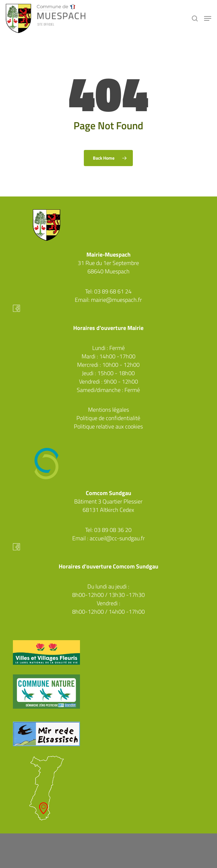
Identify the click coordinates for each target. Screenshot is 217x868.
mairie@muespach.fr (116, 300)
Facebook (108, 308)
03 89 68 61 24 (113, 291)
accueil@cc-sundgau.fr (117, 538)
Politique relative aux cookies (108, 426)
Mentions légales (108, 410)
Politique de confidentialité (108, 418)
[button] (208, 18)
